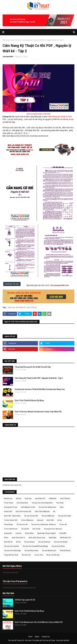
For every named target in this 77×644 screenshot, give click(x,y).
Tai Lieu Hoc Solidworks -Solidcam (44, 525)
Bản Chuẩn (37, 529)
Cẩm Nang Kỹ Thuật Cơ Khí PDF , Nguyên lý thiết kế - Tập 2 (39, 378)
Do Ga (60, 520)
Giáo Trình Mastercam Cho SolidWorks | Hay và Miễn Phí (39, 622)
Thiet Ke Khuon (65, 551)
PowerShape (8, 525)
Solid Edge (53, 538)
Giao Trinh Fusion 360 (23, 512)
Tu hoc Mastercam (11, 529)
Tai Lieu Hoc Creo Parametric (42, 503)
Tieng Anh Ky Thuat (11, 555)
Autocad (40, 520)
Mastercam (8, 498)
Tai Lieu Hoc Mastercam (47, 507)
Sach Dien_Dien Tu (18, 538)
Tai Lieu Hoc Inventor (12, 546)
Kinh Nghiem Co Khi (28, 507)
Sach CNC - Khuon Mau (12, 516)
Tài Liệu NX (25, 529)
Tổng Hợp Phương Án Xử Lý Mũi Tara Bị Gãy (33, 367)
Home (30, 637)
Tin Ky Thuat (8, 503)
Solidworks (53, 498)
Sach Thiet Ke (16, 40)
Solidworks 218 (65, 538)
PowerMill (63, 533)
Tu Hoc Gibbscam (27, 520)
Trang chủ (6, 40)
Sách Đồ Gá (8, 542)
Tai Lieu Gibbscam (48, 516)
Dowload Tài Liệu (12, 284)
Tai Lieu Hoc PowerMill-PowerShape (35, 546)
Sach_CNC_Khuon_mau (37, 538)
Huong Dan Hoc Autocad (53, 529)
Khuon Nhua (29, 533)
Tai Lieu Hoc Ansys (61, 542)
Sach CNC (50, 520)
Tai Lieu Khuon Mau (31, 551)
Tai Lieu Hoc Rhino (58, 546)
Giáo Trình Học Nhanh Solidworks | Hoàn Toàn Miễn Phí (38, 412)
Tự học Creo (39, 555)
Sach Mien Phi (21, 307)
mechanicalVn (8, 57)
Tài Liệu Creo (26, 555)
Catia (62, 507)
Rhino (6, 538)
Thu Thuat (60, 503)
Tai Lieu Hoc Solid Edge (12, 551)
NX (54, 512)
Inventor (18, 533)
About (37, 637)
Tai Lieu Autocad (44, 542)
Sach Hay (11, 307)
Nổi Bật (19, 498)
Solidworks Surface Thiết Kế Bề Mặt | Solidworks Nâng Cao (40, 389)
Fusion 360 (8, 512)
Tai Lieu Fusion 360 (31, 516)
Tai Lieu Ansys (29, 542)
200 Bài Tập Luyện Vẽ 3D (25, 600)
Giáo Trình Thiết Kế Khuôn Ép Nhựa (29, 400)
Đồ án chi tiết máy (53, 555)
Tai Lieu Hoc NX (22, 525)
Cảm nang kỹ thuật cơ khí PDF (39, 114)
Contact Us (46, 637)
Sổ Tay (18, 542)
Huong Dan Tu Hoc (11, 507)
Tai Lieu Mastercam (49, 551)
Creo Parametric (22, 503)
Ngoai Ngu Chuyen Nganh (46, 533)
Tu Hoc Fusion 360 (11, 520)
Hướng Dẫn (8, 533)
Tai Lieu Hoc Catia (65, 516)
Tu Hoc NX (63, 525)
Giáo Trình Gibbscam (42, 512)
